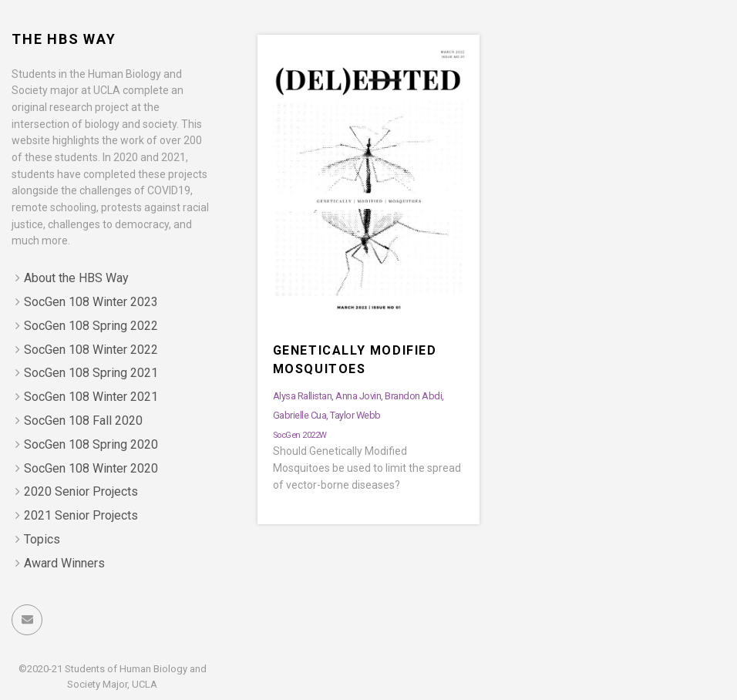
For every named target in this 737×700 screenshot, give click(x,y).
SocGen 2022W (300, 435)
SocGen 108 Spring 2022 (91, 326)
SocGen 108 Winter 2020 (91, 468)
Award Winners (64, 563)
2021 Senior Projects (81, 515)
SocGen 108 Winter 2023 (91, 302)
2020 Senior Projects (81, 491)
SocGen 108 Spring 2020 (91, 444)
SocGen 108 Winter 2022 (91, 350)
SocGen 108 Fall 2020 (83, 421)
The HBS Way (64, 39)
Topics (42, 539)
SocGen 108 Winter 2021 (91, 397)
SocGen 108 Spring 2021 (91, 373)
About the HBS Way (76, 278)
